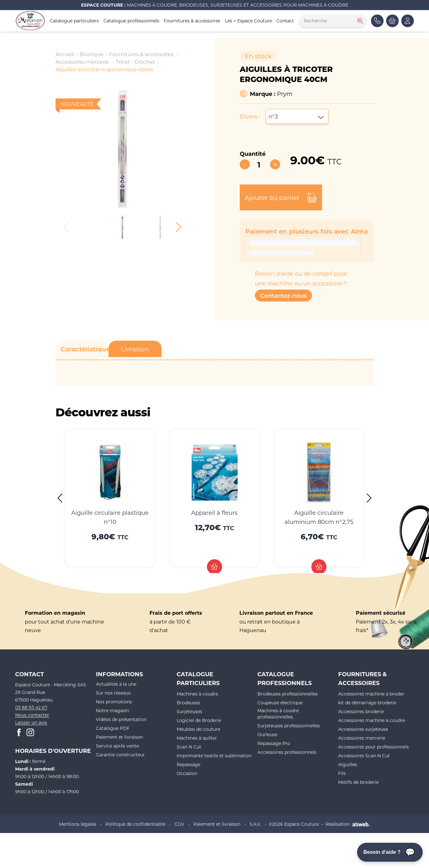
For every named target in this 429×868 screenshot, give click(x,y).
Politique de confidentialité (135, 824)
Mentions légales (78, 824)
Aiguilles (348, 764)
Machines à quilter (197, 738)
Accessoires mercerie (82, 62)
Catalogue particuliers (74, 21)
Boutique (91, 54)
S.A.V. (255, 824)
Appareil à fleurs (214, 513)
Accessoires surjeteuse (363, 729)
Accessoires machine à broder (371, 694)
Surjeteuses (189, 711)
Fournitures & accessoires (192, 21)
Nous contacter (32, 715)
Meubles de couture (198, 729)
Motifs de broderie (358, 782)
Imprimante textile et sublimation (214, 756)
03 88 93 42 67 (31, 707)
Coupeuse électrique (280, 703)
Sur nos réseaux (113, 693)
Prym (285, 94)
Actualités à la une (116, 684)
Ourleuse (267, 734)
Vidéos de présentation (121, 719)
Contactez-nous (283, 296)
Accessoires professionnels (287, 752)
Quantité (253, 154)
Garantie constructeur (120, 755)
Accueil (65, 54)
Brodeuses (188, 703)
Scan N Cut (189, 747)
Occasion (187, 773)
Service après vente (117, 746)
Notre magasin (112, 710)
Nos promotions (114, 702)
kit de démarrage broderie (367, 703)
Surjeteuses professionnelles (289, 726)
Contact (285, 21)
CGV (179, 824)
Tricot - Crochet (135, 62)
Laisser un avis (31, 722)
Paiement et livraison (119, 737)
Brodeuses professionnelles (288, 694)
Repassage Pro (274, 743)
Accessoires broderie (361, 711)
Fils (342, 773)
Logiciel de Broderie (199, 720)
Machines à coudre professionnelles (278, 714)
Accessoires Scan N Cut (364, 756)
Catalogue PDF (113, 728)
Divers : (250, 116)
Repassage (188, 764)
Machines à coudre (197, 694)
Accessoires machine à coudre (372, 720)
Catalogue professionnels (131, 21)
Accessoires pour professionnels (373, 747)
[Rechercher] (360, 21)
